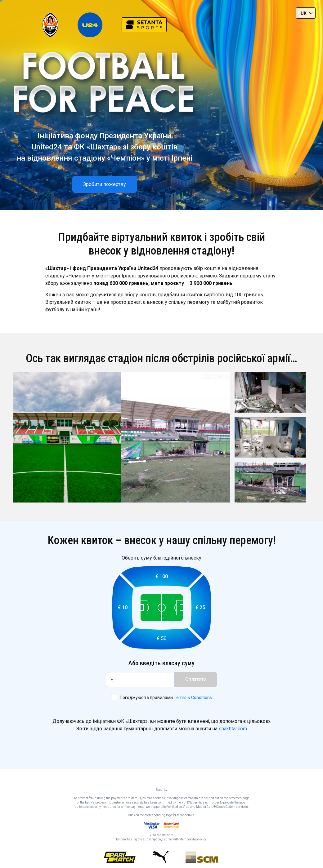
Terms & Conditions (193, 698)
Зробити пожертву (105, 184)
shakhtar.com (233, 729)
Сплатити (196, 679)
